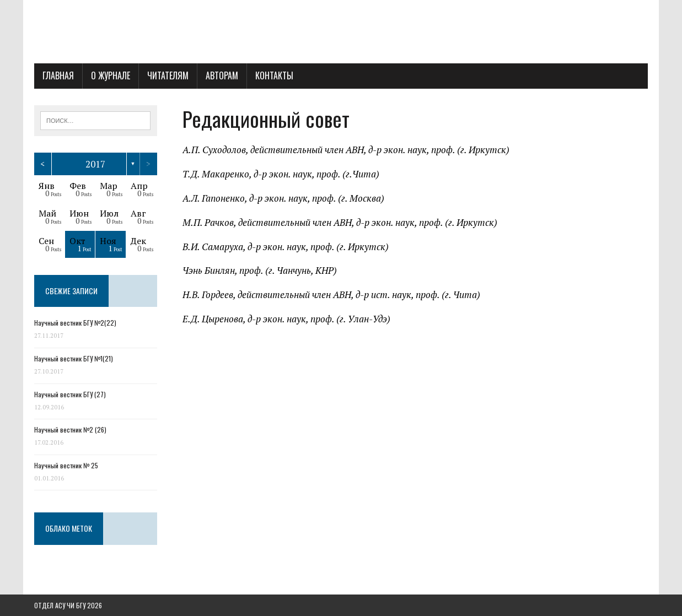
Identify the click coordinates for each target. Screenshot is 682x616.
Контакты (274, 75)
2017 (95, 164)
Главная (58, 75)
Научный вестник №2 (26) (70, 429)
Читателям (168, 75)
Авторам (222, 75)
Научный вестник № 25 (66, 465)
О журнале (111, 75)
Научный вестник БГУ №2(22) (75, 323)
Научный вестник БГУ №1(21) (74, 358)
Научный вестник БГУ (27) (70, 394)
